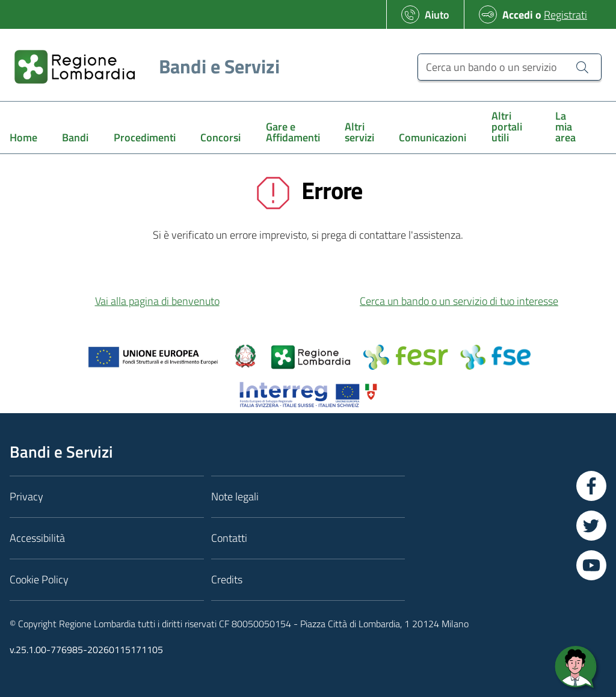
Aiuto (437, 15)
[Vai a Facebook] (591, 486)
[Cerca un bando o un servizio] (510, 67)
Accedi (518, 15)
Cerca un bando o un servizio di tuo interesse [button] (459, 301)
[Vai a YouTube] (591, 565)
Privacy (26, 496)
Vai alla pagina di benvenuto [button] (157, 301)
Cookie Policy (39, 579)
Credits (227, 579)
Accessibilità (37, 538)
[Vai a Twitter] (591, 526)
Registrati (565, 15)
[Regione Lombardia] (142, 66)
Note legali (235, 496)
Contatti (229, 538)
